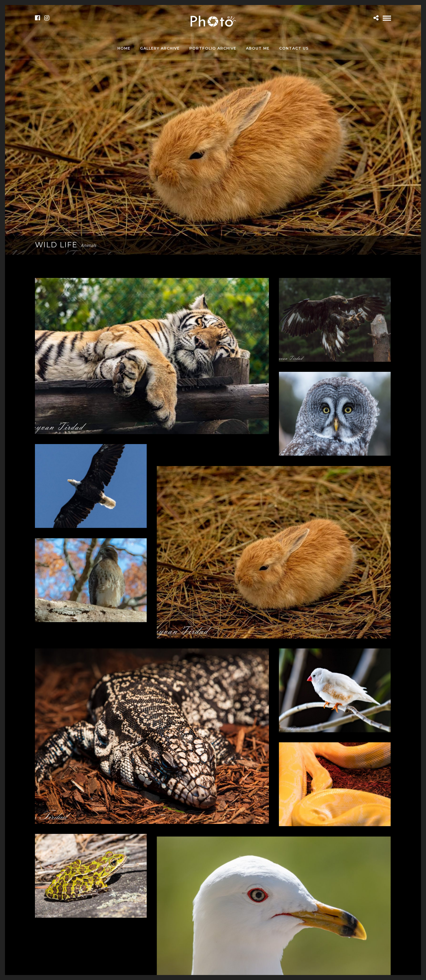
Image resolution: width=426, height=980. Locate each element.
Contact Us (294, 48)
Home (124, 48)
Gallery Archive (160, 48)
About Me (258, 48)
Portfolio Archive (213, 48)
